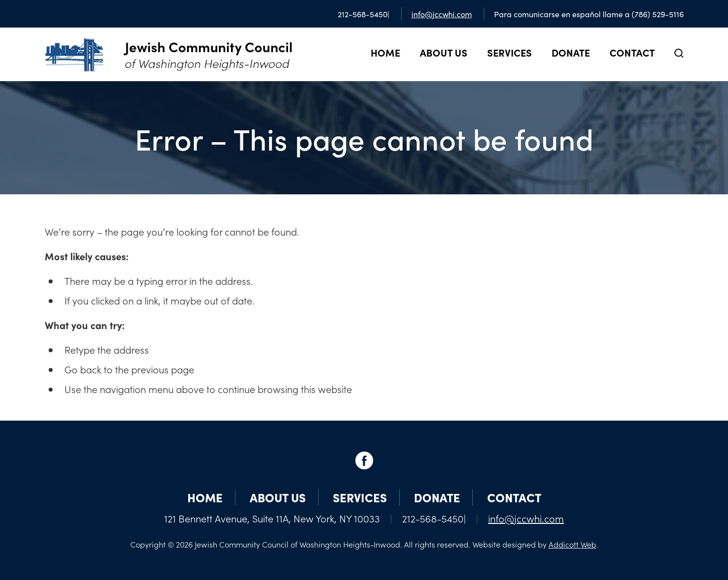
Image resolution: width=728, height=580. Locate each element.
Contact (632, 52)
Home (385, 52)
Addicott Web (572, 544)
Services (510, 52)
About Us (444, 52)
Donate (571, 52)
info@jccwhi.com (442, 14)
